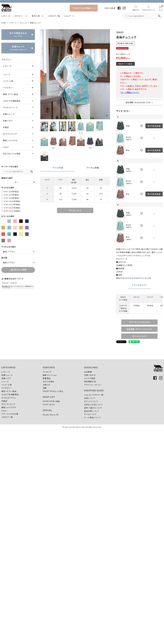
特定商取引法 (90, 381)
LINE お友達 (110, 8)
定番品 (6, 127)
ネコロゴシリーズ (10, 107)
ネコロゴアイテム (9, 398)
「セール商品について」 (130, 92)
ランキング (47, 372)
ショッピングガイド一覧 (94, 395)
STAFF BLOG (49, 405)
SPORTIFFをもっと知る (53, 391)
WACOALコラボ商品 (12, 154)
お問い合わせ (90, 375)
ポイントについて (139, 336)
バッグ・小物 (8, 81)
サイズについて (75, 210)
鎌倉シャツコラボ (10, 140)
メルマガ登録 (90, 378)
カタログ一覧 (7, 417)
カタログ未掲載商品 (12, 101)
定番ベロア (8, 121)
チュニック (23, 23)
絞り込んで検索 (18, 270)
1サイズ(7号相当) (11, 195)
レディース (13, 23)
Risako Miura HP (51, 415)
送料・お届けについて (93, 408)
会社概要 (88, 372)
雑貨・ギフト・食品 (10, 94)
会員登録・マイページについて (139, 329)
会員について (90, 398)
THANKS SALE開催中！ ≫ (84, 8)
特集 (45, 388)
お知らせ (46, 385)
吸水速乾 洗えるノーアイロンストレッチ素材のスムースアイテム (18, 287)
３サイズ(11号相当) (12, 201)
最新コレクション (50, 375)
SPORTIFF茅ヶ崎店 (51, 401)
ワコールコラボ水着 (10, 414)
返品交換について (92, 411)
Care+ (6, 147)
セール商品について (92, 417)
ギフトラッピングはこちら (139, 322)
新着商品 (47, 378)
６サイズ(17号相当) (12, 211)
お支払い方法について (93, 405)
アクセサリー (8, 88)
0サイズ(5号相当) (11, 192)
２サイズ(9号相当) (12, 198)
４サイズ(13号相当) (12, 204)
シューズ (7, 74)
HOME (4, 23)
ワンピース (14, 283)
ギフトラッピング (10, 134)
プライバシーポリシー (93, 385)
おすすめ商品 (48, 381)
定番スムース (9, 114)
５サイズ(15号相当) (12, 208)
